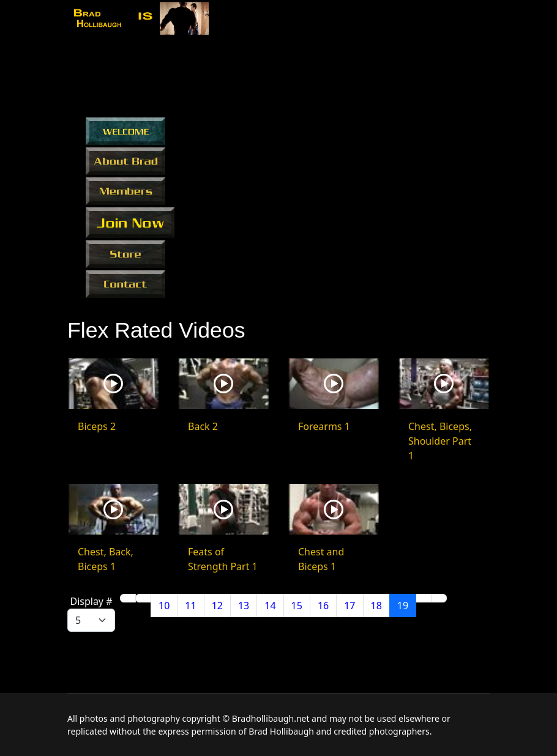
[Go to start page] (128, 598)
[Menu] (482, 20)
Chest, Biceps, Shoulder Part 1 (440, 441)
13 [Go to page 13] (244, 606)
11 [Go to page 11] (190, 606)
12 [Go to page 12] (217, 606)
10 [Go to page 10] (164, 606)
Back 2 (203, 426)
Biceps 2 (97, 426)
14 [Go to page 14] (270, 606)
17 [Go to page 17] (350, 606)
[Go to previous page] (143, 598)
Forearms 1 (324, 426)
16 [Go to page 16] (323, 606)
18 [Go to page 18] (376, 606)
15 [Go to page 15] (297, 606)
